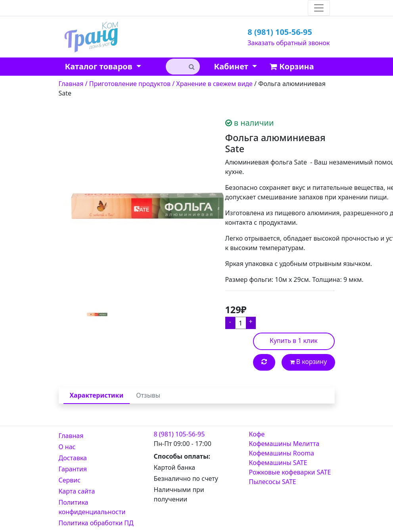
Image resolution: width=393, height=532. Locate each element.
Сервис (70, 480)
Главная (71, 436)
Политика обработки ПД (96, 523)
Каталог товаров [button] (100, 66)
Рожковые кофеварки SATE (290, 472)
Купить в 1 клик (294, 341)
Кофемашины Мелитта (284, 444)
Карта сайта (77, 491)
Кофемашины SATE (278, 463)
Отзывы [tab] (148, 395)
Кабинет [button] (232, 66)
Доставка (73, 458)
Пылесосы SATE (273, 482)
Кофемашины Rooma (282, 453)
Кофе (257, 434)
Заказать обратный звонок (289, 43)
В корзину (309, 362)
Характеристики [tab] (97, 395)
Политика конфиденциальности (92, 507)
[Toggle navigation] (319, 8)
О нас (67, 447)
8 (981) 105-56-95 (280, 32)
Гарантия (73, 469)
